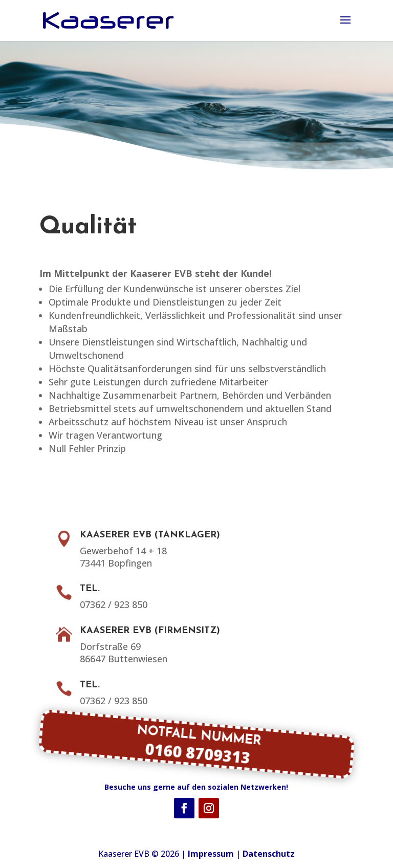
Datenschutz (269, 854)
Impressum (211, 854)
